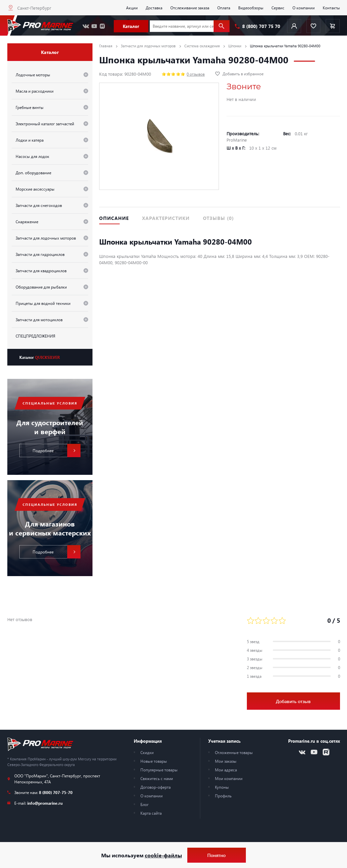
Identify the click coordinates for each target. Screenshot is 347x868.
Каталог (40, 357)
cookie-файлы (163, 855)
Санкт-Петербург (34, 8)
